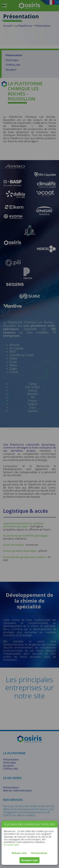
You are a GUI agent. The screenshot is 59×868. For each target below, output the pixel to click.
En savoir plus (11, 845)
